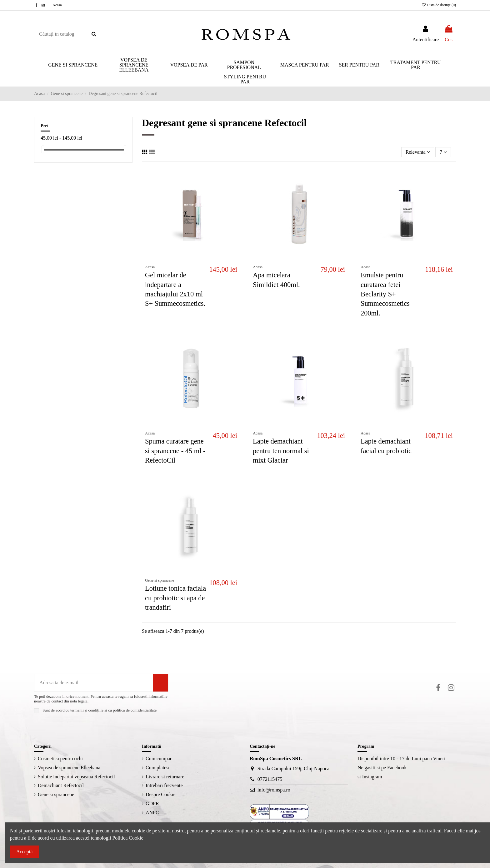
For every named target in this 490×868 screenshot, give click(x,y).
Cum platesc (158, 768)
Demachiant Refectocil (61, 785)
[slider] (43, 149)
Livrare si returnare (165, 777)
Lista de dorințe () (439, 5)
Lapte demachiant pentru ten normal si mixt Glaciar (281, 451)
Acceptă (24, 852)
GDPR (152, 804)
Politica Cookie (128, 838)
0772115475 (270, 779)
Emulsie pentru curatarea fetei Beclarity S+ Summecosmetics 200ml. (385, 294)
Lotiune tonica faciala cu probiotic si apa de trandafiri (175, 598)
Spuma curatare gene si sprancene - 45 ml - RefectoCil (175, 451)
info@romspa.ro (274, 790)
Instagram (372, 777)
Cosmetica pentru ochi (60, 759)
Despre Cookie (161, 794)
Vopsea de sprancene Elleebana (69, 768)
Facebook (397, 768)
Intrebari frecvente (164, 785)
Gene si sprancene (56, 794)
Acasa (57, 5)
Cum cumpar (159, 759)
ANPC (152, 813)
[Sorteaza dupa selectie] (418, 152)
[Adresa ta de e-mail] (94, 683)
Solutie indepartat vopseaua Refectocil (76, 777)
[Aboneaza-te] (161, 683)
